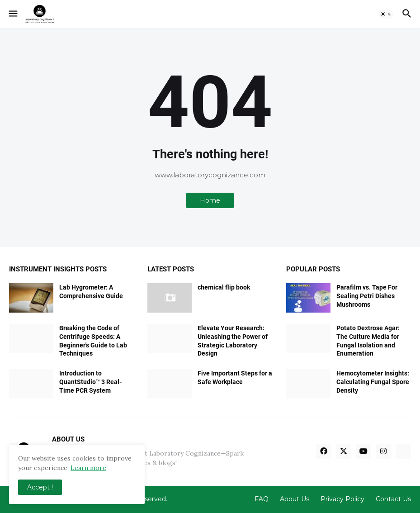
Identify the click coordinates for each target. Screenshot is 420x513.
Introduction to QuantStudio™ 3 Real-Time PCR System (90, 382)
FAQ (262, 499)
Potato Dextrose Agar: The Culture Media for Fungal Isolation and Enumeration (368, 341)
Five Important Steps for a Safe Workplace (235, 378)
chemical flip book (224, 287)
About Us (295, 499)
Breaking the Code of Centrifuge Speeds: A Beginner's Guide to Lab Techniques (93, 341)
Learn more (88, 468)
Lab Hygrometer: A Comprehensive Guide (91, 292)
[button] (12, 14)
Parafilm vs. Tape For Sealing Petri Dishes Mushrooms (367, 296)
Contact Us (393, 499)
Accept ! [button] (40, 487)
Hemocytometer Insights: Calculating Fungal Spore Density (373, 382)
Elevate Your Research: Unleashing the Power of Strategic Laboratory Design (233, 341)
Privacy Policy (342, 499)
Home (210, 200)
